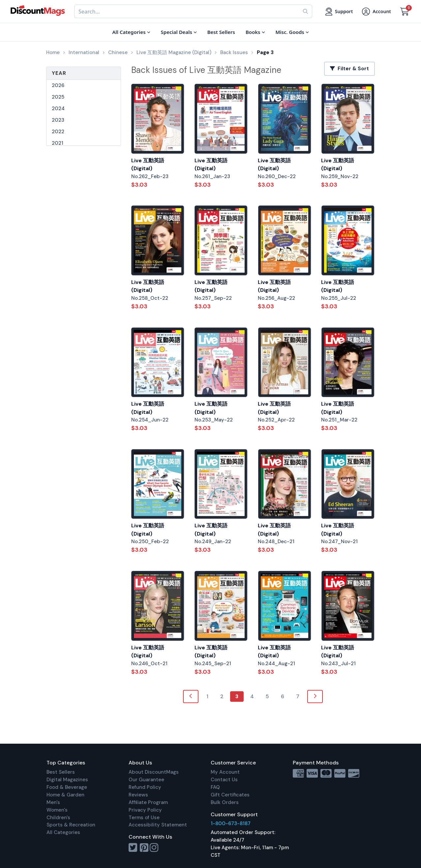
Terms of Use (144, 818)
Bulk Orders (225, 802)
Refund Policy (145, 787)
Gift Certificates (230, 795)
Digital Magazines (67, 780)
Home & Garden (65, 795)
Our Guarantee (146, 780)
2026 (58, 85)
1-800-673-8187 (231, 823)
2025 (58, 97)
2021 (58, 143)
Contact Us (224, 780)
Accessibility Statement (158, 825)
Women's (57, 810)
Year (59, 73)
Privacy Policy (145, 810)
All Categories (63, 832)
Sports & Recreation (71, 825)
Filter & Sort (349, 69)
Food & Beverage (67, 787)
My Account (225, 772)
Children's (58, 818)
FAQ (215, 787)
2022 (58, 132)
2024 (58, 108)
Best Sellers (61, 772)
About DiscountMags (154, 772)
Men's (53, 802)
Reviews (138, 795)
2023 (58, 120)
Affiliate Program (148, 802)
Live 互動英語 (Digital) (148, 165)
